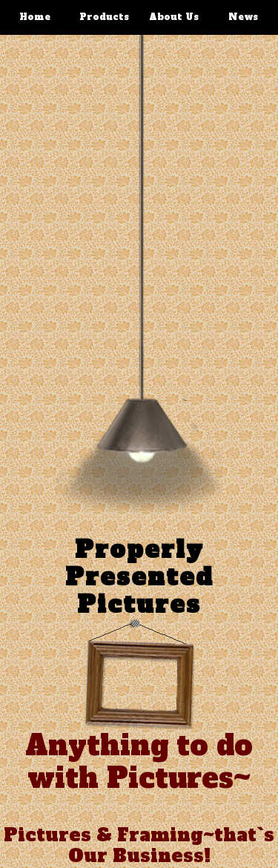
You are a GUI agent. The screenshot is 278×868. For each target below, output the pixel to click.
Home (35, 17)
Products (104, 17)
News (243, 17)
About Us (174, 17)
